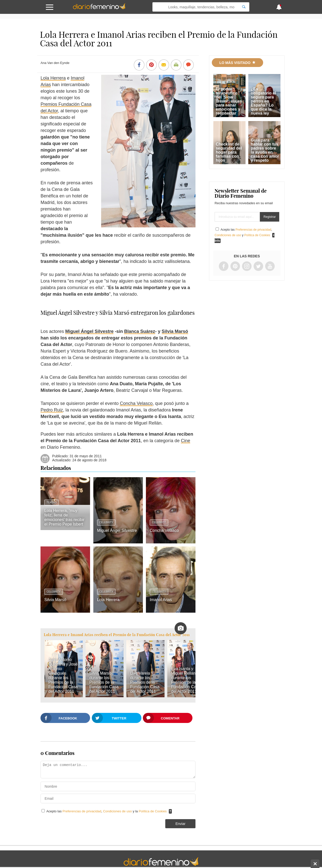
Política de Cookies (153, 811)
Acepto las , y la (107, 811)
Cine (186, 441)
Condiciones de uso (118, 811)
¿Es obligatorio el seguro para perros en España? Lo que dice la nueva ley (263, 101)
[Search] (244, 7)
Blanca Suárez (139, 331)
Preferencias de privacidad (82, 811)
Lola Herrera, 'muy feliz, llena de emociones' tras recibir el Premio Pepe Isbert (64, 517)
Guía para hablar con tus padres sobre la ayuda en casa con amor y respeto (265, 150)
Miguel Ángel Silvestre (89, 331)
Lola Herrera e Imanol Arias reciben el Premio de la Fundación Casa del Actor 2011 (117, 635)
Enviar (180, 824)
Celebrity (106, 522)
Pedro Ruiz (52, 410)
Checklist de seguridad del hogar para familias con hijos (229, 152)
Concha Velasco (136, 403)
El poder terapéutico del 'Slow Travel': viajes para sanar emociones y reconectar (229, 101)
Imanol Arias (161, 600)
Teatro (52, 502)
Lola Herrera (53, 78)
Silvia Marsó (175, 331)
